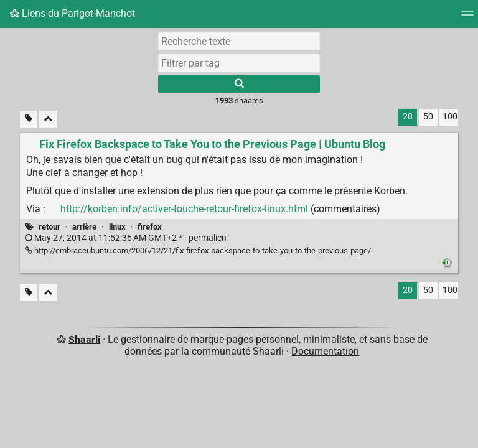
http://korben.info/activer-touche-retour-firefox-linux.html (184, 209)
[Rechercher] (239, 84)
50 (428, 117)
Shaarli (84, 339)
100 (450, 117)
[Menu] (467, 17)
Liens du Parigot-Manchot (73, 13)
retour (49, 227)
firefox (150, 227)
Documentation (325, 351)
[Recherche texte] (239, 41)
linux (117, 227)
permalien (126, 238)
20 (408, 117)
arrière (84, 227)
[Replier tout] (48, 119)
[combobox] (239, 63)
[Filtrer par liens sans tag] (29, 119)
